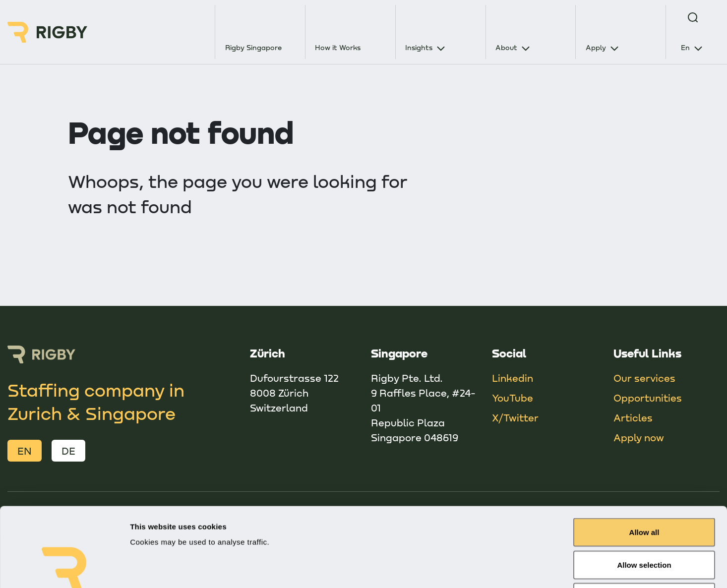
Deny (644, 523)
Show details (520, 568)
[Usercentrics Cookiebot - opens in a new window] (64, 569)
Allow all (644, 458)
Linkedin (513, 378)
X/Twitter (515, 417)
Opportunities (648, 398)
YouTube (513, 398)
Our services (644, 378)
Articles (633, 417)
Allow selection (644, 491)
